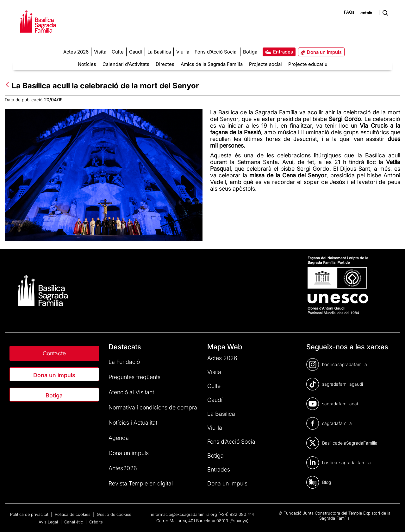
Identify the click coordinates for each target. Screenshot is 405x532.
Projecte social (265, 64)
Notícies (87, 64)
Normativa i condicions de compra (153, 407)
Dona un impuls (54, 375)
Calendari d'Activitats (126, 64)
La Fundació (124, 362)
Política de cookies (73, 514)
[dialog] (393, 519)
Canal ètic (74, 522)
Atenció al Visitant (131, 392)
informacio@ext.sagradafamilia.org (184, 514)
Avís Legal (49, 522)
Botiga (54, 395)
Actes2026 (123, 468)
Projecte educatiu (308, 64)
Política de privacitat (30, 514)
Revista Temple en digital (141, 483)
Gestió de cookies (114, 514)
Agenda (119, 438)
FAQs (349, 12)
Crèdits (96, 522)
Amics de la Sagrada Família (212, 64)
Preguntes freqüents (134, 377)
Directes (165, 64)
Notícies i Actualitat (133, 423)
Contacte (54, 353)
